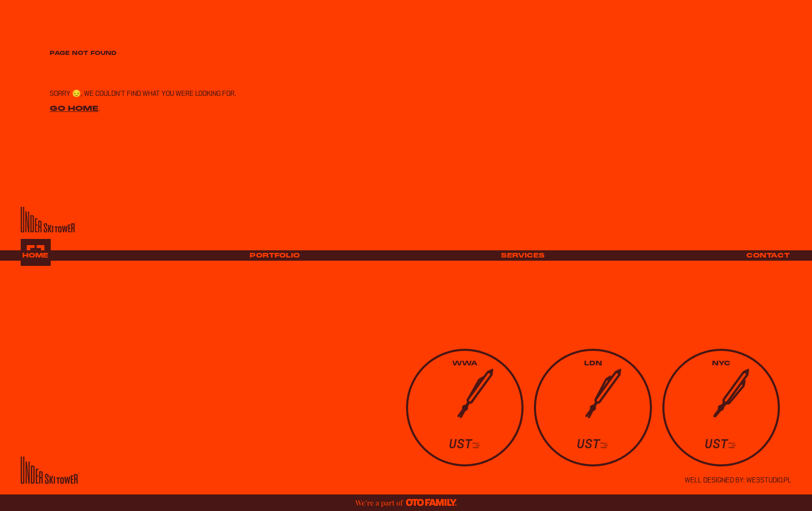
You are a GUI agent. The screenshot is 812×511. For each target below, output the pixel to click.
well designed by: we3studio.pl (738, 480)
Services (523, 255)
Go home (74, 108)
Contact (768, 255)
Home (35, 255)
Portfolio (275, 255)
